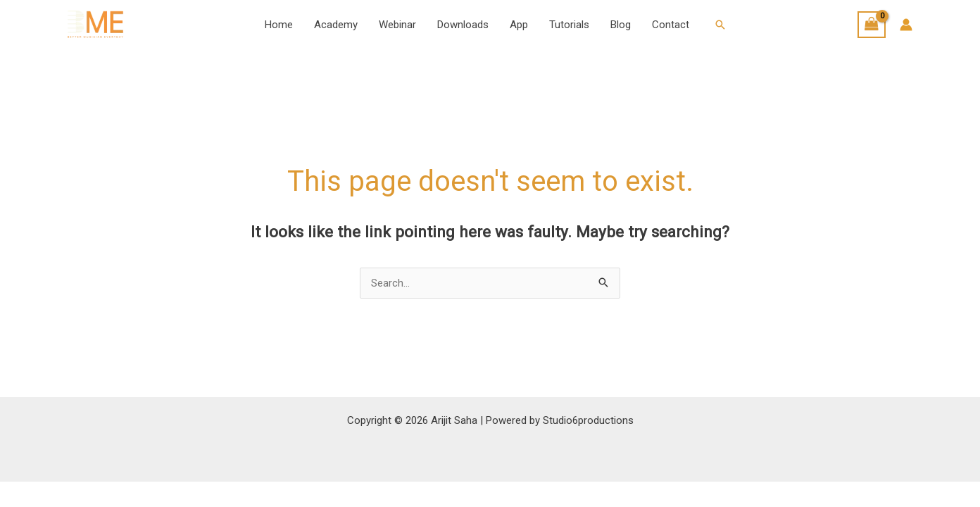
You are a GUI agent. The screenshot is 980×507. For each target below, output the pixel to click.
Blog (621, 25)
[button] (720, 25)
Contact (671, 25)
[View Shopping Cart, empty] (872, 25)
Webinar (397, 25)
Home (279, 25)
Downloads (463, 25)
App (519, 25)
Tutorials (569, 25)
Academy (336, 25)
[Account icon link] (906, 25)
